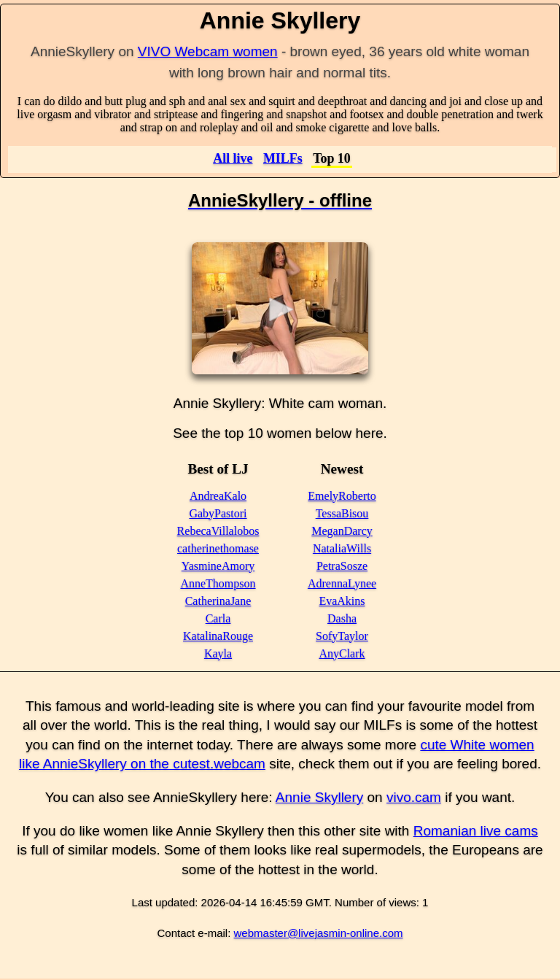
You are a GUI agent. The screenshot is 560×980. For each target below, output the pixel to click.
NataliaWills (342, 548)
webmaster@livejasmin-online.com (319, 933)
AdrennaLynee (342, 583)
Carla (218, 618)
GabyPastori (218, 513)
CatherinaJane (218, 601)
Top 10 (332, 158)
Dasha (342, 618)
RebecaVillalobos (218, 531)
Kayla (218, 653)
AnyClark (342, 653)
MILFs (283, 158)
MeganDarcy (342, 531)
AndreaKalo (218, 496)
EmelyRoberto (342, 496)
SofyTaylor (342, 636)
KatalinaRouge (218, 636)
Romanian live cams (476, 831)
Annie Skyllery (319, 797)
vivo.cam (414, 797)
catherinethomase (218, 548)
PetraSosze (342, 566)
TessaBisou (342, 513)
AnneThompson (218, 583)
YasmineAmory (218, 566)
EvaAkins (342, 601)
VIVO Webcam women (208, 51)
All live (233, 158)
